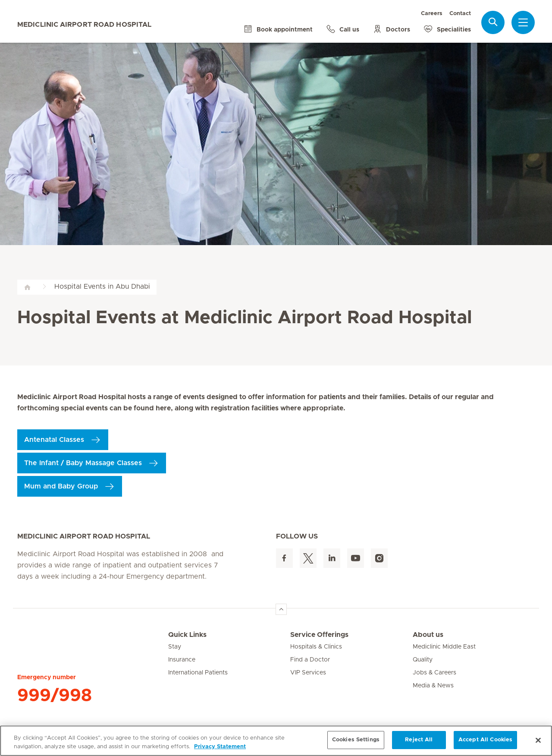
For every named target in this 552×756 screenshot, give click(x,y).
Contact (460, 14)
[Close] (538, 740)
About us (428, 635)
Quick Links (187, 635)
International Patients (198, 673)
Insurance (182, 660)
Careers (432, 14)
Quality (423, 660)
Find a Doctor (310, 660)
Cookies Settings (356, 740)
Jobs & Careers (434, 673)
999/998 (55, 696)
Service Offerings (319, 635)
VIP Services (308, 673)
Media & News (433, 686)
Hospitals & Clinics (316, 647)
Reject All (419, 740)
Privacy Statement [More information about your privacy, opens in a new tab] (220, 747)
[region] (276, 741)
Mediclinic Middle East (444, 647)
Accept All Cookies (485, 740)
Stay (175, 647)
